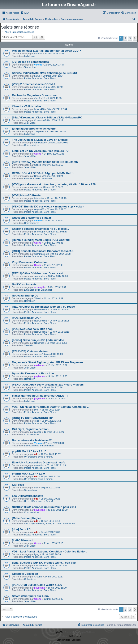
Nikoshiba (39, 343)
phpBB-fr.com (74, 636)
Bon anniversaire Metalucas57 (32, 440)
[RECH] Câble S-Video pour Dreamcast (37, 273)
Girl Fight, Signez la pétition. (31, 429)
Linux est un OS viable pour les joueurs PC (40, 151)
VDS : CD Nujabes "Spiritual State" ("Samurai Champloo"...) (51, 407)
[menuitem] (25, 13)
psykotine (40, 365)
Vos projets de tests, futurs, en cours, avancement (50, 523)
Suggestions (31, 490)
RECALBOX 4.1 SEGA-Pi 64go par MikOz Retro (43, 173)
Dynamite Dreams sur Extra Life (33, 373)
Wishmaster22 (42, 254)
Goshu (38, 154)
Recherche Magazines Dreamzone (34, 95)
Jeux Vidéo (30, 123)
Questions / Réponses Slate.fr (32, 218)
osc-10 (38, 387)
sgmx (37, 354)
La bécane (29, 56)
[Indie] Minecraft (23, 540)
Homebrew (30, 301)
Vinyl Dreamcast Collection (30, 262)
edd (36, 454)
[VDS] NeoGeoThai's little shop (32, 329)
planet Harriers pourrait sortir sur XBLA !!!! (40, 396)
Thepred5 (39, 131)
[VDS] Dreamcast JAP (26, 318)
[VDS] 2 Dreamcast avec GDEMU (33, 84)
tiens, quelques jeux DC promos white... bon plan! (45, 563)
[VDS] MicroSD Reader (27, 195)
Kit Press (18, 485)
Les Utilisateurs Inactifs (27, 496)
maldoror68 (40, 565)
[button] (135, 38)
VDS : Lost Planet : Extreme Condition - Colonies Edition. (49, 552)
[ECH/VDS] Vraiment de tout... (31, 351)
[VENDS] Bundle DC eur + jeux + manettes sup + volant (48, 207)
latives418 (39, 109)
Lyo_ (37, 410)
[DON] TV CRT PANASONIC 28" (33, 418)
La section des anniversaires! (39, 446)
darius (37, 76)
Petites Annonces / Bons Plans (40, 78)
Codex (38, 120)
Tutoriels (29, 345)
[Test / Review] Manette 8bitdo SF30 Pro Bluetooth (45, 162)
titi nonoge (40, 232)
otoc (36, 488)
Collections (30, 579)
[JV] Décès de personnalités (30, 62)
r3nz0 (37, 98)
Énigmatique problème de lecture (34, 129)
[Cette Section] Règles (27, 518)
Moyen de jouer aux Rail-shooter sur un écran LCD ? (46, 51)
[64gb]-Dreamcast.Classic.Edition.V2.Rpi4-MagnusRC (47, 117)
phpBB (59, 632)
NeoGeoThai (41, 310)
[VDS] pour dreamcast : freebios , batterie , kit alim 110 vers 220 (54, 184)
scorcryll (39, 287)
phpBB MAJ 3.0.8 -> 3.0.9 (28, 474)
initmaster (39, 198)
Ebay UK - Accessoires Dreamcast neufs (38, 462)
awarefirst (39, 465)
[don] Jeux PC (21, 529)
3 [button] (130, 38)
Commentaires (32, 145)
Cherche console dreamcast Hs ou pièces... (40, 229)
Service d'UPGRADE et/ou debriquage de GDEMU (44, 73)
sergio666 (39, 209)
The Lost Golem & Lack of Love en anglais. (40, 140)
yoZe (37, 421)
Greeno (38, 577)
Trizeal (38, 298)
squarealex (40, 276)
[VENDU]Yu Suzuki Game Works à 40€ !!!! (39, 585)
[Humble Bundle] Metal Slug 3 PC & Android (41, 240)
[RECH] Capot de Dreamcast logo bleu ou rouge (43, 307)
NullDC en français (24, 284)
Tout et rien (30, 67)
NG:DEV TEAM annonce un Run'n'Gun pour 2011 (44, 507)
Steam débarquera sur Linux (31, 596)
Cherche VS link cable (26, 106)
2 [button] (125, 38)
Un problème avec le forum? (39, 457)
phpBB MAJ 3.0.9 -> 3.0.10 (29, 451)
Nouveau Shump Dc (25, 296)
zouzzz (38, 432)
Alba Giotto (40, 143)
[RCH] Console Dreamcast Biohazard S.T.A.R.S (43, 251)
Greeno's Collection (25, 574)
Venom (38, 65)
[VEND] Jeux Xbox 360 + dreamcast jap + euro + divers (48, 385)
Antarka (38, 54)
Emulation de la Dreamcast (38, 178)
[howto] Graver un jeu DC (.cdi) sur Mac (38, 340)
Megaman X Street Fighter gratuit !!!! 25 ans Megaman (47, 362)
